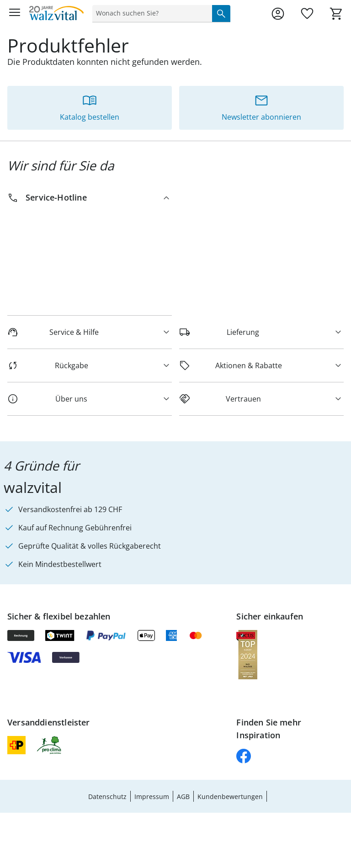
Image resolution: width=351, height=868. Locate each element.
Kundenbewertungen (230, 797)
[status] (150, 13)
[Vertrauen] (261, 399)
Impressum (152, 797)
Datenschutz (107, 797)
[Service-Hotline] (90, 198)
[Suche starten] (221, 13)
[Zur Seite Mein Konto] (278, 14)
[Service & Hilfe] (90, 332)
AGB (183, 797)
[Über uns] (90, 399)
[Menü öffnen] (15, 14)
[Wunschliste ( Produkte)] (307, 14)
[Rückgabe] (90, 365)
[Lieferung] (261, 332)
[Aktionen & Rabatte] (261, 365)
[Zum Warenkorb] (336, 14)
